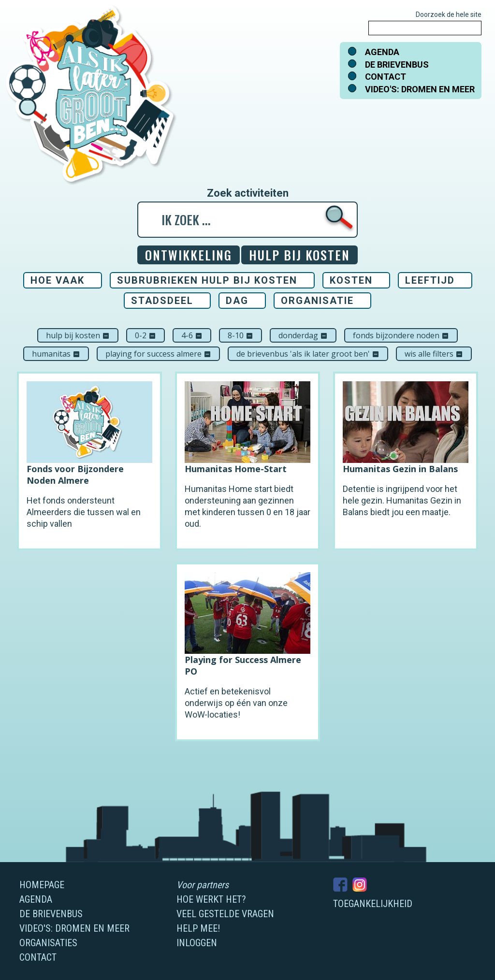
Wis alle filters (434, 354)
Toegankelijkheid (373, 904)
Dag (237, 301)
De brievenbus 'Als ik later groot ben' (308, 354)
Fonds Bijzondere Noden (401, 335)
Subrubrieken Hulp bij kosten (207, 280)
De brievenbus (397, 65)
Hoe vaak (58, 280)
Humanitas (56, 354)
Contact (386, 77)
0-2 (146, 335)
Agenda (382, 52)
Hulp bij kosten (78, 335)
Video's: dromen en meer (420, 89)
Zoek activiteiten (248, 193)
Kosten (351, 280)
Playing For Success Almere (158, 354)
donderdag (303, 335)
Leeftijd (430, 280)
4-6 (192, 335)
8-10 (240, 335)
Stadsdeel (162, 301)
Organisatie (317, 301)
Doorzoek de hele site (449, 14)
